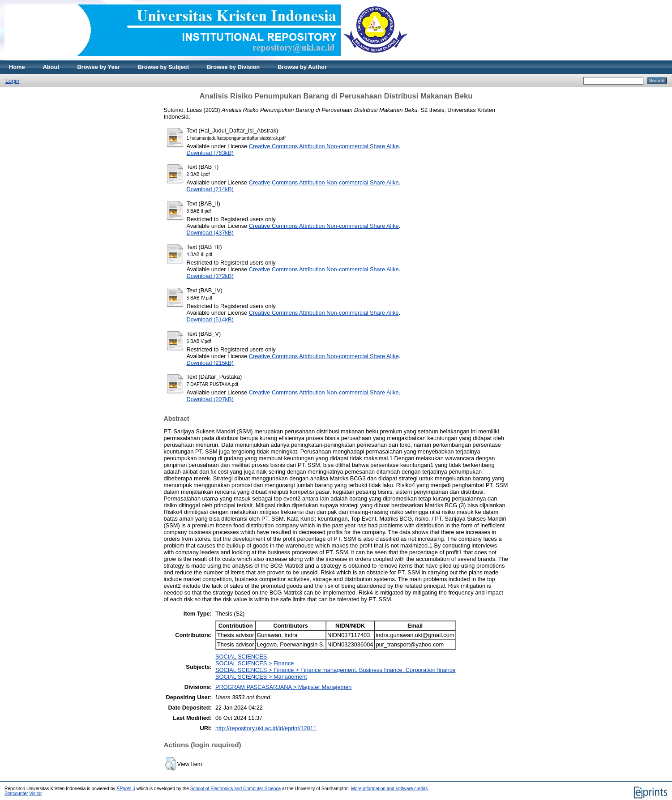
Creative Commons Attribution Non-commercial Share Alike (324, 146)
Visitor (35, 794)
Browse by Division (233, 67)
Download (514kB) (210, 319)
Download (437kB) (210, 233)
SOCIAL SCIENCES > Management (261, 677)
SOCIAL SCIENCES (241, 657)
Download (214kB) (210, 189)
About (51, 67)
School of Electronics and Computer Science (236, 789)
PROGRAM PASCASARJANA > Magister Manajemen (284, 687)
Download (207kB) (210, 399)
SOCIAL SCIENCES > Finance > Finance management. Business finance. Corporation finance (336, 670)
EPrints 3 (126, 789)
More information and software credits (389, 789)
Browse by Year (99, 67)
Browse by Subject (164, 67)
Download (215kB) (210, 363)
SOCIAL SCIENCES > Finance (255, 663)
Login (12, 81)
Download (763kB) (210, 153)
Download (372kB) (210, 276)
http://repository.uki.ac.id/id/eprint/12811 (266, 728)
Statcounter (16, 794)
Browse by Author (302, 67)
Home (17, 67)
